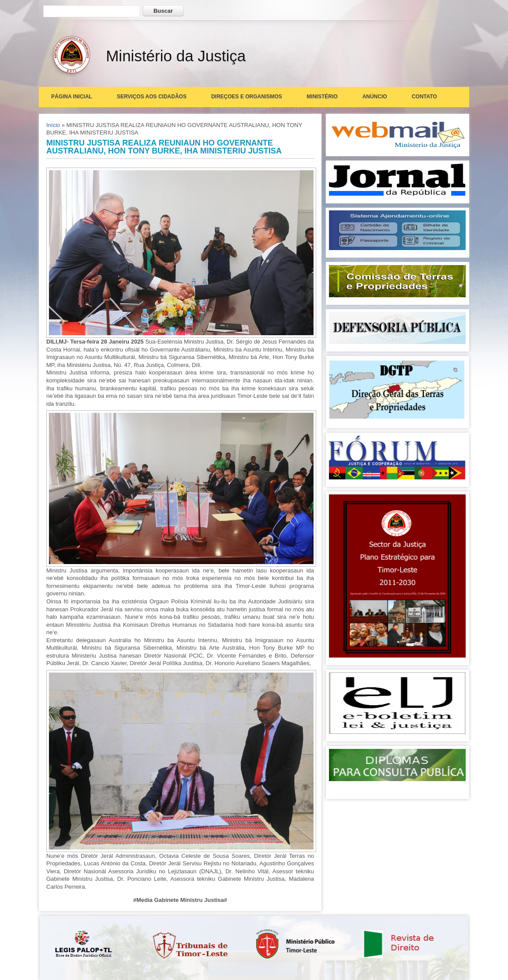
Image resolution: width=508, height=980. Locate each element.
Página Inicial (72, 97)
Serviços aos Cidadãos (152, 97)
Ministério (322, 97)
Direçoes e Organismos (247, 97)
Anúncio (375, 97)
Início (53, 125)
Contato (424, 97)
